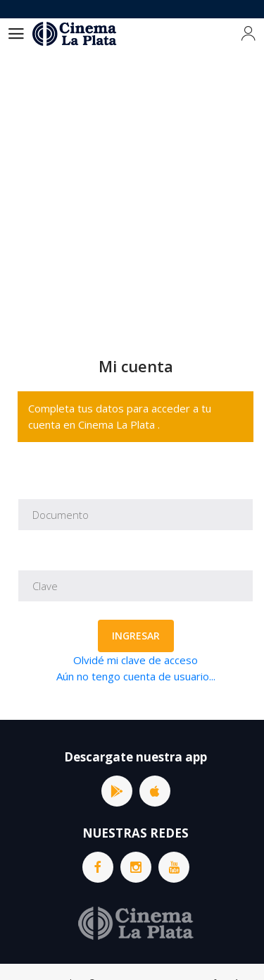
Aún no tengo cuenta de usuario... (136, 676)
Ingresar (136, 636)
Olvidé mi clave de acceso (136, 660)
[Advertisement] (132, 189)
